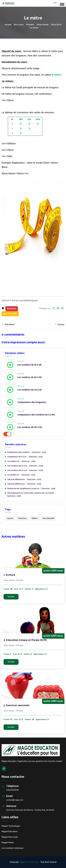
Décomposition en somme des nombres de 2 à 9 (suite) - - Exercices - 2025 (32, 495)
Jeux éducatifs (49, 518)
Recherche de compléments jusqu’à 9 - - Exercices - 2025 (31, 489)
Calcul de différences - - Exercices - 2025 (24, 480)
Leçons (10, 518)
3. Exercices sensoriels (16, 705)
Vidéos (35, 518)
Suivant (59, 325)
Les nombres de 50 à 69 (30, 377)
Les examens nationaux (13, 848)
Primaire (30, 25)
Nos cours (19, 25)
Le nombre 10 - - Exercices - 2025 (21, 475)
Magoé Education (10, 832)
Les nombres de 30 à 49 (29, 365)
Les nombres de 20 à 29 (29, 390)
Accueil (8, 25)
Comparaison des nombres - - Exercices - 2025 (27, 452)
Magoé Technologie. (29, 862)
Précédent (8, 325)
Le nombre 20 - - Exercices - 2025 (21, 461)
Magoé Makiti (8, 843)
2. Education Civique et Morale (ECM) (25, 640)
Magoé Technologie (11, 826)
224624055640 (12, 790)
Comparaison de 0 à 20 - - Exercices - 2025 (25, 457)
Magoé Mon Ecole (10, 837)
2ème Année (43, 25)
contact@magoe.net (15, 800)
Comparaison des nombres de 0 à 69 (36, 415)
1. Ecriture (9, 575)
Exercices (22, 518)
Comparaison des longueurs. (32, 402)
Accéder (11, 597)
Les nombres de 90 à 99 (30, 427)
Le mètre (34, 28)
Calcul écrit (56, 25)
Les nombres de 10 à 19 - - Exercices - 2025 (25, 466)
